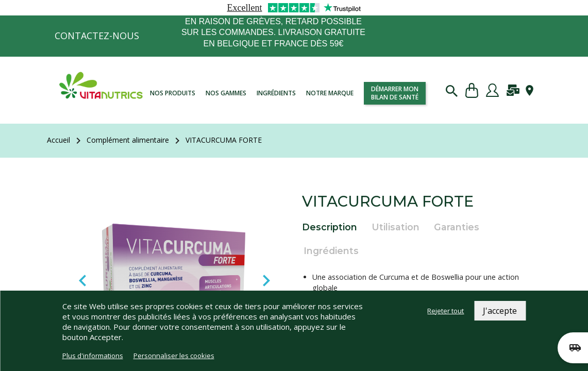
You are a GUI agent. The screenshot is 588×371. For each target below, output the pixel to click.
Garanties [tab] (457, 227)
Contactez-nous (97, 36)
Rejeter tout (446, 311)
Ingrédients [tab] (331, 251)
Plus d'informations (93, 356)
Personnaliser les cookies (174, 356)
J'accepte (500, 311)
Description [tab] (330, 227)
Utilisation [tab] (396, 227)
